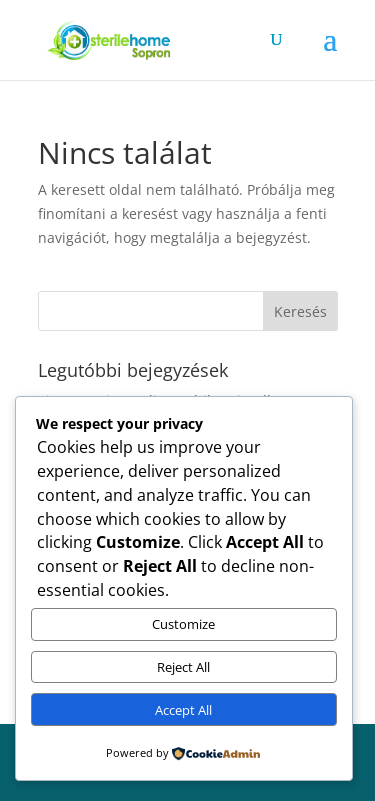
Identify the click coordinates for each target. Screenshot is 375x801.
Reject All (183, 667)
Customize (183, 624)
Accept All (183, 710)
